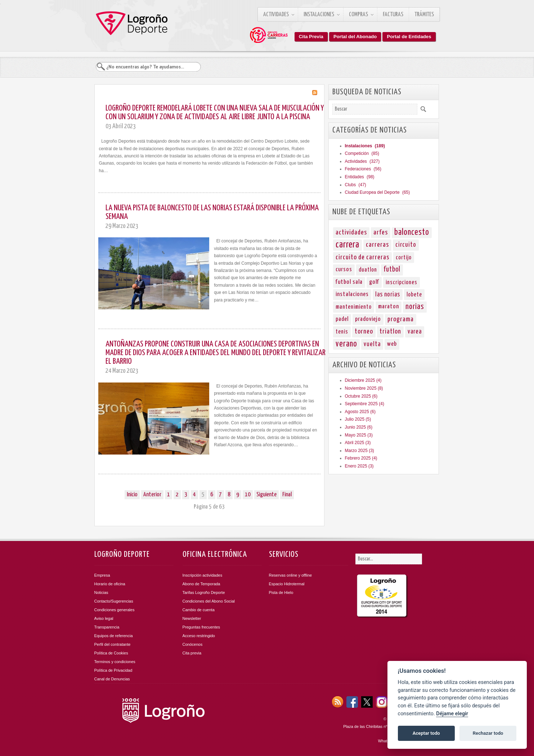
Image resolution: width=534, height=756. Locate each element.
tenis (342, 332)
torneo (364, 332)
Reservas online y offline (291, 575)
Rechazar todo (488, 733)
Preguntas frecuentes (201, 627)
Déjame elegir (452, 714)
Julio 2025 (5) (358, 419)
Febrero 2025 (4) (361, 458)
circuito (406, 245)
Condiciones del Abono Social (209, 601)
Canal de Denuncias (112, 679)
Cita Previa (311, 37)
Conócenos (193, 644)
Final (287, 495)
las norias (388, 295)
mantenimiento (354, 307)
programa (401, 319)
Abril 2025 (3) (358, 443)
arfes (381, 232)
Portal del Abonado (355, 37)
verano (346, 344)
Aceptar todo (426, 733)
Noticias (101, 592)
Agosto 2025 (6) (360, 412)
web (392, 344)
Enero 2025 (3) (359, 466)
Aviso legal (104, 618)
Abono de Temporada (201, 584)
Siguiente (266, 495)
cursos (344, 270)
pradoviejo (368, 319)
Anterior (152, 495)
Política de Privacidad (113, 670)
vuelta (372, 344)
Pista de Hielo (281, 592)
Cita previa (192, 653)
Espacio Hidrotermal (287, 584)
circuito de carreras (362, 257)
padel (342, 319)
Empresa (102, 575)
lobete (414, 295)
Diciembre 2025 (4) (363, 380)
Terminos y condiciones (115, 662)
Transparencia (107, 627)
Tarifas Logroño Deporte (204, 592)
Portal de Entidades (409, 37)
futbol (392, 270)
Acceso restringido (199, 636)
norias (415, 307)
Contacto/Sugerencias (114, 601)
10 (248, 495)
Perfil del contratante (113, 644)
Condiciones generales (115, 610)
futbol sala (349, 282)
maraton (389, 307)
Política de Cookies (111, 653)
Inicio (132, 495)
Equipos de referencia (114, 636)
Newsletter (192, 618)
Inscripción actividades (203, 575)
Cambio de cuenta (199, 610)
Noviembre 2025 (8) (364, 388)
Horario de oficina (110, 584)
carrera (347, 245)
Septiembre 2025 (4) (365, 404)
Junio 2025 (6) (359, 427)
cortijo (404, 258)
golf (374, 282)
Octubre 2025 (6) (361, 396)
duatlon (368, 270)
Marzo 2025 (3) (360, 451)
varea (415, 332)
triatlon (390, 332)
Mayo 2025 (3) (359, 435)
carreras (377, 245)
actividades (351, 232)
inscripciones (401, 282)
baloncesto (412, 232)
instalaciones (352, 294)
